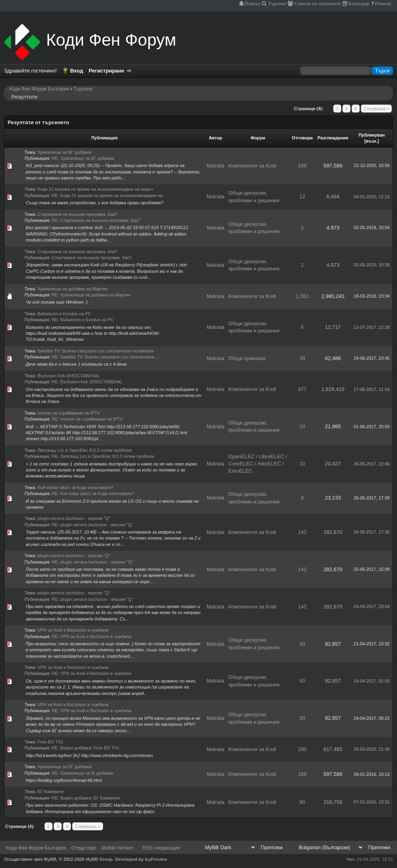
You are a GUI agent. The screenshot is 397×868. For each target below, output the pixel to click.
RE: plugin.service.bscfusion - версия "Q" (92, 525)
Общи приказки (247, 358)
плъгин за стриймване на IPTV (69, 413)
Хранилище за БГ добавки (64, 152)
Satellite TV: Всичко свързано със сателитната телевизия (95, 351)
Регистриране (106, 71)
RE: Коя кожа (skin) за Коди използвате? (93, 493)
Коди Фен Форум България (39, 89)
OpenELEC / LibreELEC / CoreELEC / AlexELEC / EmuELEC (258, 464)
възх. (372, 141)
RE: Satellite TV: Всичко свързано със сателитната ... (105, 357)
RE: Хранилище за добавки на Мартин (91, 295)
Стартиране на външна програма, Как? (77, 214)
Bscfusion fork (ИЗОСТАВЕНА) (68, 376)
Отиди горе (84, 848)
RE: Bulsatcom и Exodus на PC (83, 320)
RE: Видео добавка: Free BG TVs (85, 748)
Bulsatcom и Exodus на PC (64, 314)
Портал (252, 3)
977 (302, 389)
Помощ (382, 3)
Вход (77, 71)
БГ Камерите (51, 791)
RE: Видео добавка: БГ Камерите (86, 798)
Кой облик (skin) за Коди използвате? (75, 487)
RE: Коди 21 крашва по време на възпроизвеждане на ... (110, 195)
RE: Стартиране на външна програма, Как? (96, 220)
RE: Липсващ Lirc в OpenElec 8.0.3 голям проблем (103, 456)
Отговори (302, 138)
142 (302, 532)
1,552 (303, 296)
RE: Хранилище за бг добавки (82, 773)
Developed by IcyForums (141, 859)
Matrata (215, 166)
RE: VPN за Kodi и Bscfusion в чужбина (92, 636)
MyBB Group (99, 859)
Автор (216, 138)
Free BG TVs (50, 742)
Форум (258, 138)
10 (302, 426)
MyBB (50, 859)
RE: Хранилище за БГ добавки (83, 158)
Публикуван (372, 135)
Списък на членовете (317, 3)
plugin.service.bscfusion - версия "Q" (74, 518)
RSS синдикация (161, 848)
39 (302, 358)
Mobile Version (117, 848)
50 (302, 644)
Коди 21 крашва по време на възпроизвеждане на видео (95, 189)
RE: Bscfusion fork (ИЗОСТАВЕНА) (87, 382)
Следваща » (376, 109)
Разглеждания (333, 138)
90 (302, 802)
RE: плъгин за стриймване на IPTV (87, 419)
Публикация (105, 138)
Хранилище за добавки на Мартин (72, 289)
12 (302, 196)
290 (302, 749)
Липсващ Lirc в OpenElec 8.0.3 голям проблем (84, 450)
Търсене (276, 3)
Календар (358, 3)
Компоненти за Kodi (252, 166)
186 (302, 166)
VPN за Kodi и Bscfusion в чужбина (73, 630)
